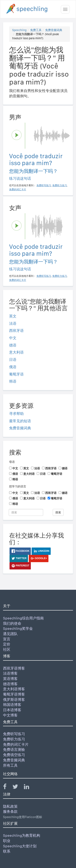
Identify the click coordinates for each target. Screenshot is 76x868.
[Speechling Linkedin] (29, 787)
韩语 (13, 381)
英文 (13, 316)
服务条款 (10, 811)
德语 (13, 345)
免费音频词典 (54, 30)
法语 (13, 323)
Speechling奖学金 (18, 628)
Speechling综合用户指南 (23, 618)
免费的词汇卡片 (16, 744)
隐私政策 (10, 806)
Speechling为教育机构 (22, 835)
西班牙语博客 (14, 668)
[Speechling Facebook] (7, 787)
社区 (7, 649)
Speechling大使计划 (20, 846)
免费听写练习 (14, 734)
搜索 (58, 512)
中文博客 (10, 715)
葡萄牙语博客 (14, 694)
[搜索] (26, 512)
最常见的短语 (20, 421)
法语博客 (10, 673)
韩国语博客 (12, 705)
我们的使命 (12, 623)
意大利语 (16, 352)
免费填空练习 (14, 755)
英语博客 (10, 679)
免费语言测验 (14, 749)
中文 (13, 338)
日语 (13, 360)
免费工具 (36, 30)
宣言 (7, 639)
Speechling (19, 30)
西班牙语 (16, 331)
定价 (7, 644)
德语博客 (10, 684)
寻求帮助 (16, 414)
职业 (7, 841)
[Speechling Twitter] (18, 787)
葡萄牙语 (16, 374)
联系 (7, 851)
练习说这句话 (20, 178)
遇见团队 (10, 634)
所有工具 (10, 765)
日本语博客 (12, 710)
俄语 (13, 367)
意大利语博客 (14, 689)
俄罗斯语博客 (14, 700)
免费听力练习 (14, 739)
